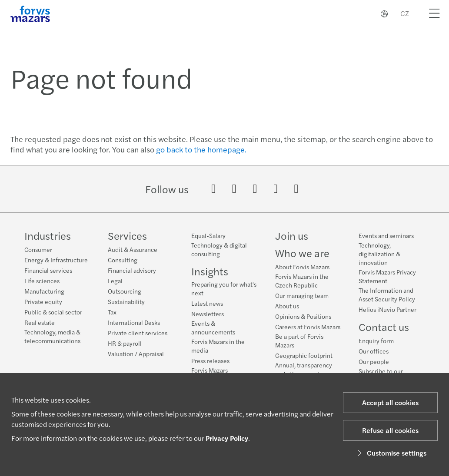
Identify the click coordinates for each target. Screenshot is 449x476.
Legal (115, 281)
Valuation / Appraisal (136, 354)
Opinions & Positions (303, 317)
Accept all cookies (390, 402)
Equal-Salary (208, 235)
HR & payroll (125, 343)
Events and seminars (386, 242)
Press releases (210, 360)
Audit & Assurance (133, 249)
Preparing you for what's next (224, 288)
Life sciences (42, 281)
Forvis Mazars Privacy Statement (387, 283)
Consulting (123, 260)
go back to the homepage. (201, 149)
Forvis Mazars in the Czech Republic (302, 282)
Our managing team (302, 297)
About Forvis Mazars (302, 268)
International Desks (134, 322)
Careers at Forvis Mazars (308, 328)
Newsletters (208, 314)
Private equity (43, 301)
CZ (405, 13)
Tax (112, 312)
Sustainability (126, 301)
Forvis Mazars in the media (218, 346)
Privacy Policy (227, 438)
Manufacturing (44, 291)
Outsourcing (125, 291)
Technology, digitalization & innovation (379, 260)
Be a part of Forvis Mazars (299, 342)
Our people (374, 368)
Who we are (302, 254)
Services (127, 235)
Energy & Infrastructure (56, 260)
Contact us (384, 333)
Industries (48, 235)
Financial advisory (132, 270)
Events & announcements (213, 327)
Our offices (374, 357)
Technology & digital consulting (219, 249)
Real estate (40, 322)
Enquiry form (376, 347)
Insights (210, 271)
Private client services (138, 333)
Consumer (38, 249)
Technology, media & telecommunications (52, 336)
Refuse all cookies (390, 430)
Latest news (207, 303)
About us (287, 307)
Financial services (48, 270)
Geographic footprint (304, 357)
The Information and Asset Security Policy (387, 301)
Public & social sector (53, 312)
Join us (292, 237)
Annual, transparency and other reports (304, 370)
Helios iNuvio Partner (387, 316)
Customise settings (391, 453)
